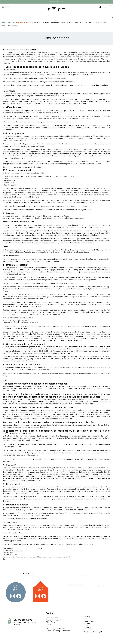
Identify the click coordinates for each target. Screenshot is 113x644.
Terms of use (89, 619)
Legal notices (89, 621)
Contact (87, 623)
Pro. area (87, 628)
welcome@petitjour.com (61, 631)
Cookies (87, 625)
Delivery (87, 617)
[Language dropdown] (7, 7)
